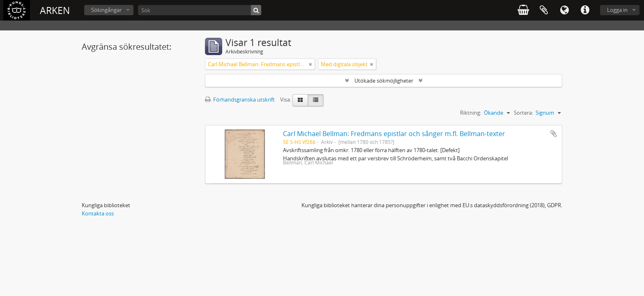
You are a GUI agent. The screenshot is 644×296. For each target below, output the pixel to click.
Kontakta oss (98, 213)
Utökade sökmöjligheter (384, 81)
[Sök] (200, 10)
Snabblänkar (585, 10)
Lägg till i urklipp (554, 134)
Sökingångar (106, 10)
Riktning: (471, 113)
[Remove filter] (310, 64)
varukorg (523, 10)
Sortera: (523, 113)
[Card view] (300, 100)
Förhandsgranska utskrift (240, 99)
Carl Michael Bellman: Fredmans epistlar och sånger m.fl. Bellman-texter (394, 134)
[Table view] (316, 100)
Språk (564, 10)
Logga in (617, 10)
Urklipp (544, 10)
